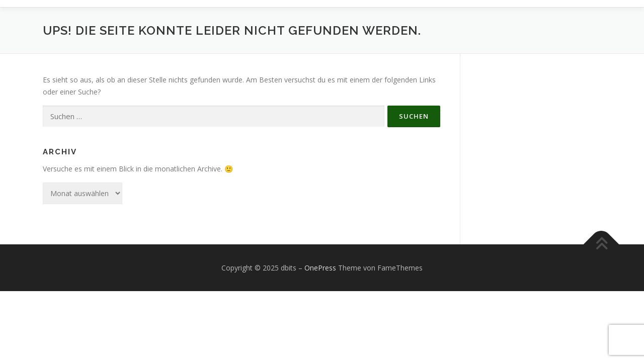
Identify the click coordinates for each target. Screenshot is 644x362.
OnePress (320, 268)
